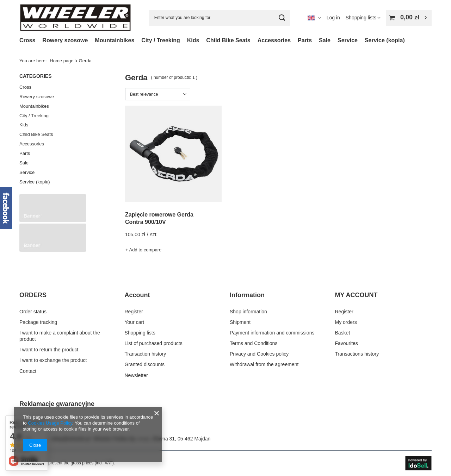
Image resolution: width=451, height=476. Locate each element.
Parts (305, 40)
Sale (325, 40)
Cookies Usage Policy (50, 423)
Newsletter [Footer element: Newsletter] (136, 375)
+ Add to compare (143, 250)
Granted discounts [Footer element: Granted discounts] (145, 364)
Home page (61, 61)
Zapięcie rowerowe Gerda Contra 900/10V (159, 218)
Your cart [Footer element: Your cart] (135, 322)
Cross (27, 40)
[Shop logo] (75, 18)
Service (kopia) (385, 40)
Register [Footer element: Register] (134, 312)
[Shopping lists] (363, 18)
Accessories (274, 40)
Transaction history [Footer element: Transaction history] (146, 354)
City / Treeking (160, 40)
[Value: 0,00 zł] (409, 18)
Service (348, 40)
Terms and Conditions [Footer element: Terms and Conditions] (254, 343)
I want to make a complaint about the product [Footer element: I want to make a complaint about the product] (60, 336)
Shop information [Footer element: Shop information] (248, 312)
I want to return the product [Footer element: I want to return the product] (49, 350)
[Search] (282, 18)
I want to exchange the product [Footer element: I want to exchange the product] (53, 360)
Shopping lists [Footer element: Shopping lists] (140, 333)
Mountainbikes (115, 40)
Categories (36, 76)
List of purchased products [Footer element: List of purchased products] (154, 343)
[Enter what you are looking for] (220, 18)
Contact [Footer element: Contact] (28, 371)
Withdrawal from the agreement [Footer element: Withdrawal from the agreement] (264, 364)
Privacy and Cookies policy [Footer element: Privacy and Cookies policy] (259, 354)
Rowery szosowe (65, 40)
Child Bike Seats (228, 40)
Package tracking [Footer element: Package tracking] (38, 322)
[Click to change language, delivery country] (314, 18)
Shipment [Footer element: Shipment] (240, 322)
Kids (193, 40)
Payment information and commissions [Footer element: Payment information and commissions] (272, 333)
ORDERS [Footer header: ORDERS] (33, 295)
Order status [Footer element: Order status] (33, 312)
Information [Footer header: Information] (247, 295)
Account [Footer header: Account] (137, 295)
